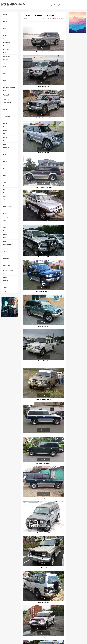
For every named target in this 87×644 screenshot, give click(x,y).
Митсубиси (25, 19)
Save (45, 48)
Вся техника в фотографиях (13, 5)
